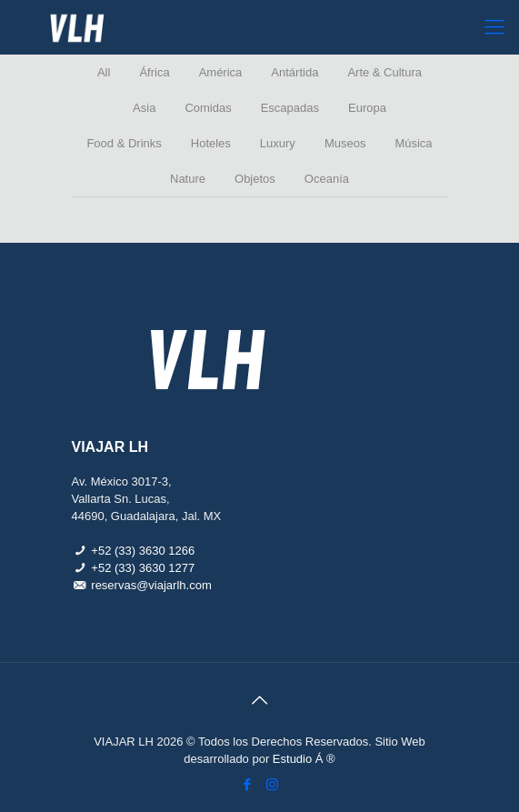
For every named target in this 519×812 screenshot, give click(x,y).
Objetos (255, 179)
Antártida (294, 72)
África (154, 72)
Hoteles (211, 143)
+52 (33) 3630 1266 (143, 551)
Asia (144, 108)
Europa (367, 108)
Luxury (278, 143)
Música (413, 143)
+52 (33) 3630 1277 (143, 568)
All (104, 72)
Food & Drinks (124, 143)
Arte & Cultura (384, 72)
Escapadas (290, 108)
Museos (345, 143)
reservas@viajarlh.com (151, 585)
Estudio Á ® (304, 759)
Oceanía (327, 179)
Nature (188, 179)
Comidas (208, 108)
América (221, 72)
